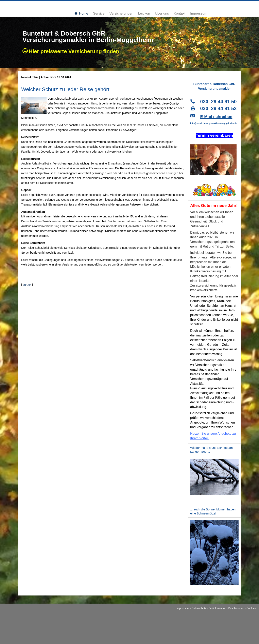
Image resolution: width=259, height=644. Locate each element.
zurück (27, 285)
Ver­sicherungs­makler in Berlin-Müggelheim (88, 40)
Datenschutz (199, 608)
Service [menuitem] (99, 13)
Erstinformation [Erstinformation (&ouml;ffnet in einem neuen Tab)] (217, 608)
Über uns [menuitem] (162, 13)
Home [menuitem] (81, 13)
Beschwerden (236, 608)
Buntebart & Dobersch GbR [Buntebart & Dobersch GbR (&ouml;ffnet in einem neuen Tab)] (64, 33)
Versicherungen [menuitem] (121, 13)
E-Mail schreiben (216, 117)
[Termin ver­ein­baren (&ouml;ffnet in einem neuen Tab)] (214, 136)
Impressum (183, 608)
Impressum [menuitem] (199, 13)
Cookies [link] (251, 608)
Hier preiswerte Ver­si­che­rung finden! (76, 51)
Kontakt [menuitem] (179, 13)
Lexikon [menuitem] (144, 13)
